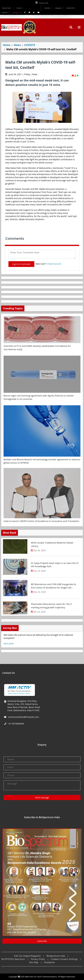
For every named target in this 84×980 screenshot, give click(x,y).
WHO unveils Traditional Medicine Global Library (52, 544)
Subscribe (5, 12)
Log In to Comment (21, 264)
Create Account (54, 264)
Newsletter (47, 8)
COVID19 (30, 45)
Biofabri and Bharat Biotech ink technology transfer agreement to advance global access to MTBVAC (42, 461)
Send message (42, 798)
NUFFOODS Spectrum (13, 959)
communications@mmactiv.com (23, 717)
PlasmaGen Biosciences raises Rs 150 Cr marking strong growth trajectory (51, 606)
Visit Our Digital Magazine (27, 956)
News (17, 45)
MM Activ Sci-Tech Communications (41, 977)
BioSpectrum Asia (56, 956)
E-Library (19, 8)
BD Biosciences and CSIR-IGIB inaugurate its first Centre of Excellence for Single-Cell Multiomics (53, 586)
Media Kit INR (70, 8)
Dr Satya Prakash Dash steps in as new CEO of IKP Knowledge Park (55, 565)
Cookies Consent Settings (64, 959)
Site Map (34, 962)
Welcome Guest (7, 8)
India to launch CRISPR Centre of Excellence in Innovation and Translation (41, 521)
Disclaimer (49, 962)
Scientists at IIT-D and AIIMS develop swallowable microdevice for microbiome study (37, 348)
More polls (9, 644)
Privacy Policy (38, 959)
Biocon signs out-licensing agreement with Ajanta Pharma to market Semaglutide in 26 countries (39, 397)
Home (7, 45)
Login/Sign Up (16, 12)
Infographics (58, 8)
